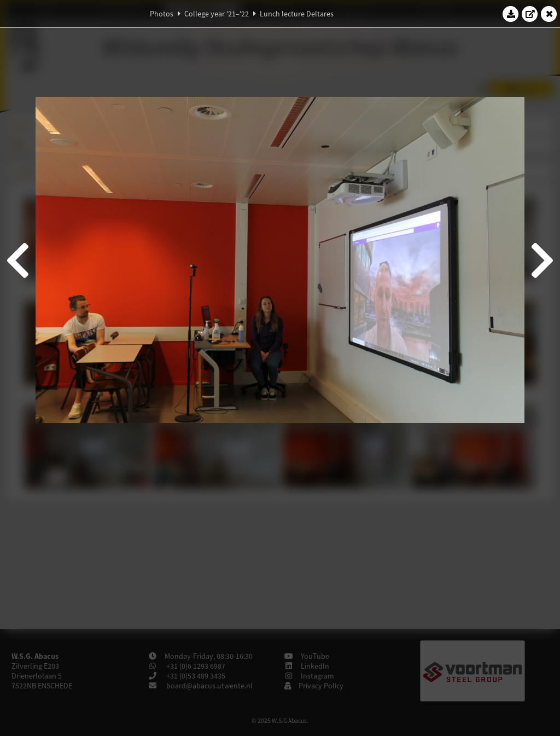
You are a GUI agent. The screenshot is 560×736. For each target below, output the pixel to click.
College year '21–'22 (217, 14)
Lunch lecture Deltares (297, 14)
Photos (162, 14)
